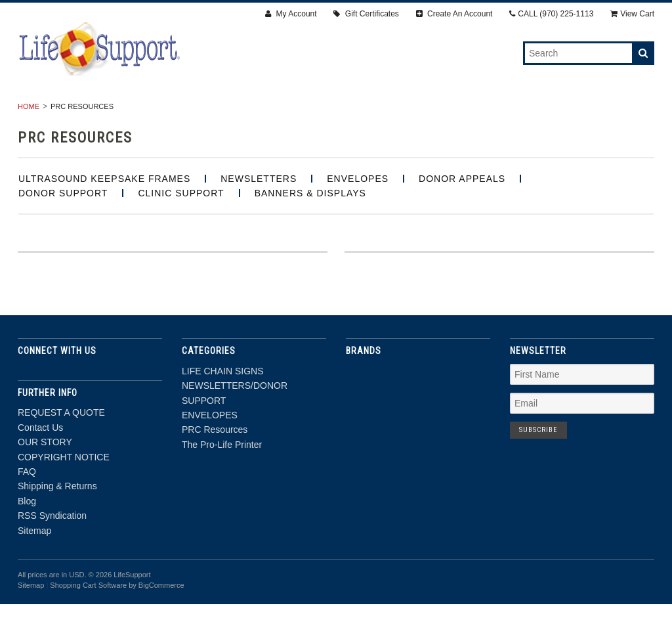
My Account (291, 14)
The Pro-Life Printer (563, 112)
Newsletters (259, 213)
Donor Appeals (462, 213)
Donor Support (63, 228)
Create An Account (454, 14)
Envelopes (358, 213)
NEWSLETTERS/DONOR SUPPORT (236, 112)
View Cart (632, 14)
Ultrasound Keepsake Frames (104, 213)
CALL (551, 14)
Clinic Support (181, 228)
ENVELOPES (360, 112)
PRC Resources (449, 112)
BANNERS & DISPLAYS (310, 228)
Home (29, 141)
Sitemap (34, 565)
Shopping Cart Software (88, 621)
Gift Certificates (366, 14)
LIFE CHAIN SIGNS (97, 112)
